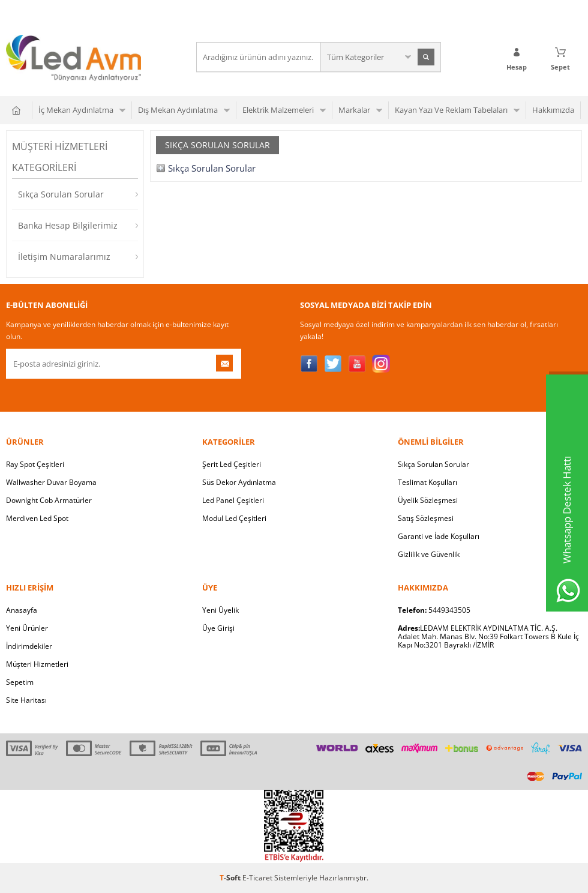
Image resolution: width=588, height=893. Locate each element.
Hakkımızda (553, 110)
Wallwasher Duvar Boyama (51, 482)
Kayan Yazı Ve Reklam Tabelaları (451, 110)
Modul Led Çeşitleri (234, 518)
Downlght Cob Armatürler (49, 500)
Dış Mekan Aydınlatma (178, 110)
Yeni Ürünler (27, 628)
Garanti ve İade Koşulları (439, 536)
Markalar (354, 110)
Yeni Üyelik (220, 610)
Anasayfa (22, 610)
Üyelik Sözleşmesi (428, 500)
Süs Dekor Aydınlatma (239, 482)
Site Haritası (26, 700)
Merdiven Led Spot (37, 518)
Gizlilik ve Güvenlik (429, 554)
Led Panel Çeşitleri (233, 500)
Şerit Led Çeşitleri (232, 464)
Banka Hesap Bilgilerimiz (68, 225)
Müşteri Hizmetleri (37, 664)
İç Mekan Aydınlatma (76, 110)
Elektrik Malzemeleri (278, 110)
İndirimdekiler (29, 646)
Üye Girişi (218, 628)
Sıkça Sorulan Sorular (61, 194)
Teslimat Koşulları (427, 482)
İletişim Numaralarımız (64, 257)
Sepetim (20, 682)
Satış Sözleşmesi (426, 518)
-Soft (231, 878)
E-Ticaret (257, 878)
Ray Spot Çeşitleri (35, 464)
